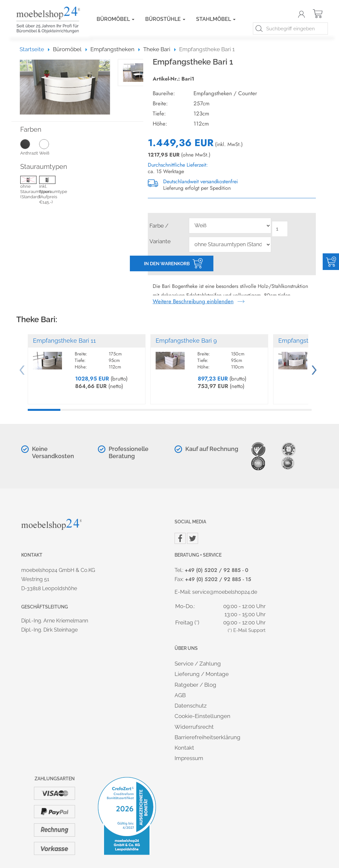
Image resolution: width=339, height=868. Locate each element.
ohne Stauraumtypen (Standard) (30, 188)
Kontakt (184, 748)
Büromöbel (116, 19)
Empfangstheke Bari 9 (186, 341)
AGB (180, 695)
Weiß (49, 147)
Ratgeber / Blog (195, 685)
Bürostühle (165, 19)
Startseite (35, 49)
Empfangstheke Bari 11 (64, 341)
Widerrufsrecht (194, 727)
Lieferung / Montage (202, 674)
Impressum (189, 758)
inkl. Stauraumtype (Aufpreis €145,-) (49, 191)
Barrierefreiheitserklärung (208, 737)
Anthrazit (30, 147)
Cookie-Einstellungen (202, 716)
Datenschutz (191, 706)
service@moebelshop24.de (225, 592)
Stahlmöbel (216, 19)
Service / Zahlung (198, 664)
